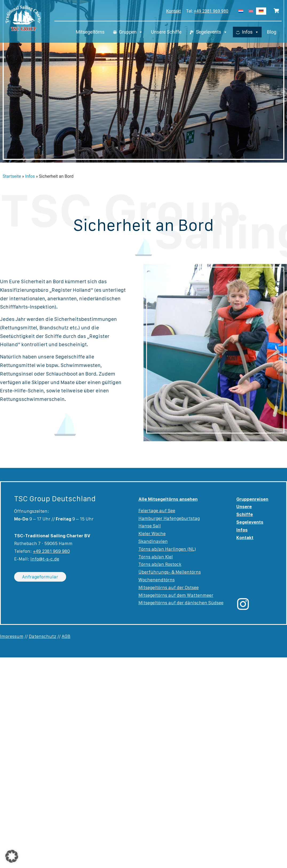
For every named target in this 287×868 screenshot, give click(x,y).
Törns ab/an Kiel (156, 557)
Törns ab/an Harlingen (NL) (167, 549)
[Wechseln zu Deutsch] (261, 11)
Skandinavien (153, 541)
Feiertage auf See (157, 511)
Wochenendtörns (157, 580)
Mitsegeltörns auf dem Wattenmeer (176, 595)
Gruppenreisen (252, 499)
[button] (12, 856)
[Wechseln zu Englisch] (251, 11)
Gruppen (131, 32)
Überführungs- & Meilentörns (170, 572)
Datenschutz (43, 636)
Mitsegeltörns (90, 32)
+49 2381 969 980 (211, 11)
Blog (272, 32)
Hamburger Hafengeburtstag (169, 518)
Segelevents (212, 32)
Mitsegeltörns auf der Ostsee (169, 587)
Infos (250, 32)
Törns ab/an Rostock (160, 564)
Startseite (12, 176)
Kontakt (174, 11)
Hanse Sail (150, 526)
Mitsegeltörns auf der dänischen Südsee (181, 603)
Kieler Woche (152, 534)
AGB (66, 636)
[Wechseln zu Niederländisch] (241, 11)
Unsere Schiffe (166, 32)
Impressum (12, 636)
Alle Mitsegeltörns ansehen (168, 499)
